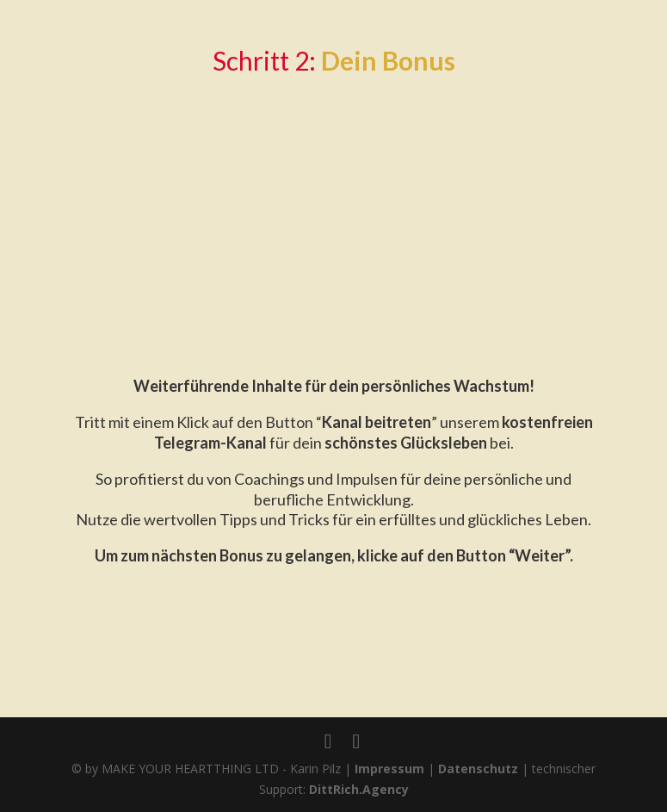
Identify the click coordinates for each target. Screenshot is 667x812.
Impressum (389, 769)
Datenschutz (478, 769)
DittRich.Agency (359, 789)
